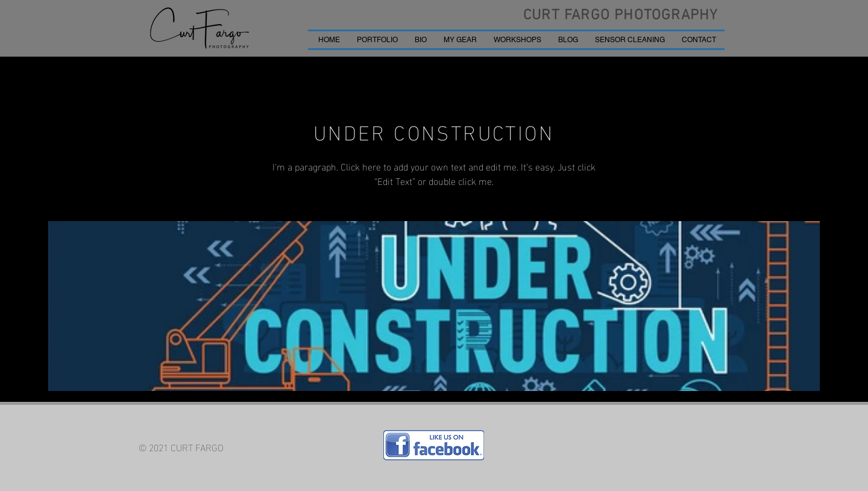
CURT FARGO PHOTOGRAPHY (620, 16)
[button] (377, 40)
